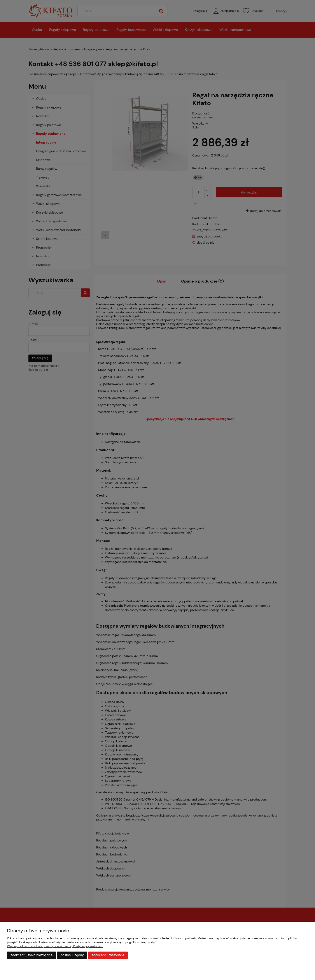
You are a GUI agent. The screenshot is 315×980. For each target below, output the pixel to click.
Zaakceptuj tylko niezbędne (31, 955)
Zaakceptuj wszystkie (108, 955)
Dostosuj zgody (72, 955)
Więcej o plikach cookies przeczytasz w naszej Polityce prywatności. (55, 946)
